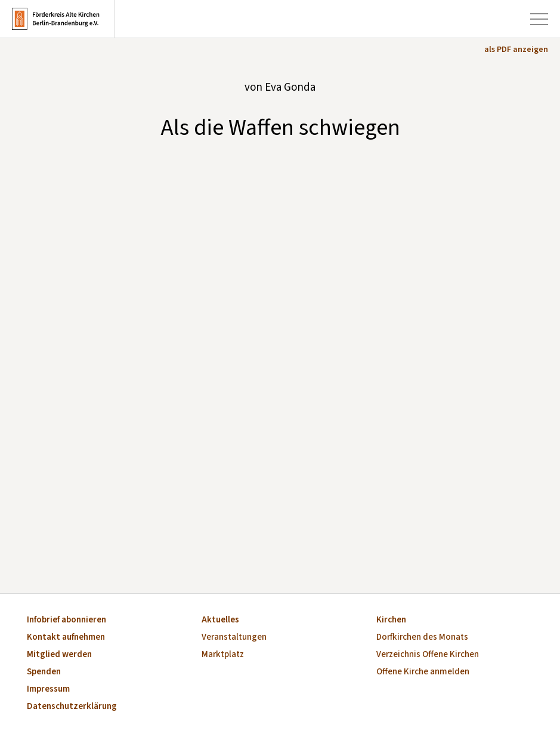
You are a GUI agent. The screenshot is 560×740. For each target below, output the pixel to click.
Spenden (44, 672)
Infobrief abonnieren (66, 620)
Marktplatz (223, 655)
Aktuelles (220, 620)
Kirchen (391, 620)
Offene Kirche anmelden (423, 672)
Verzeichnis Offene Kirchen (428, 655)
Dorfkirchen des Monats (422, 638)
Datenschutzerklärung (72, 707)
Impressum (48, 690)
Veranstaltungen (234, 638)
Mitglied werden (59, 655)
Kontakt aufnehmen (66, 638)
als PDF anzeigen (516, 50)
